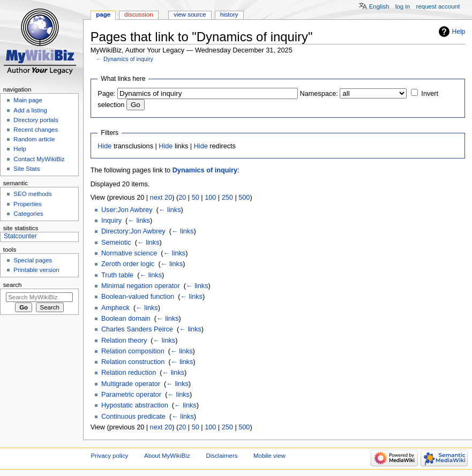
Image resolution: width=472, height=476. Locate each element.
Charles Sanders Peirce (137, 329)
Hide (104, 146)
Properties (27, 204)
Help (459, 32)
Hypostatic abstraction (135, 405)
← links (170, 210)
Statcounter (20, 236)
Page (103, 14)
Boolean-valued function (138, 297)
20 (182, 198)
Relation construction (133, 362)
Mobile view (269, 456)
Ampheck (115, 308)
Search (13, 285)
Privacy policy (110, 456)
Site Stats (27, 169)
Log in (403, 6)
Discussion (138, 14)
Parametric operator (131, 395)
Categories (28, 214)
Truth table (117, 275)
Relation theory (124, 341)
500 (244, 198)
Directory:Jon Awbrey (133, 231)
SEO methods (32, 194)
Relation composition (133, 351)
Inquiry (111, 221)
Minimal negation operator (141, 286)
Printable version (36, 270)
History (229, 14)
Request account (438, 6)
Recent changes (36, 130)
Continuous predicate (133, 417)
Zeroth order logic (128, 264)
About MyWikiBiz (167, 456)
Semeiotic (116, 243)
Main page (28, 100)
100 (210, 198)
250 (227, 198)
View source (190, 14)
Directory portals (36, 120)
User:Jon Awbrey (127, 210)
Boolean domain (126, 319)
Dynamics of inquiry (128, 59)
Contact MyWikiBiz (39, 159)
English (379, 6)
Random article (34, 139)
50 (196, 198)
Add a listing (30, 110)
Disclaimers (222, 456)
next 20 (161, 198)
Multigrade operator (131, 384)
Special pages (33, 260)
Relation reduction (129, 373)
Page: (106, 94)
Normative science (129, 253)
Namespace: (319, 94)
